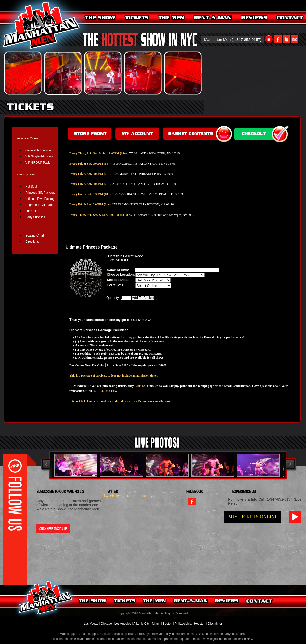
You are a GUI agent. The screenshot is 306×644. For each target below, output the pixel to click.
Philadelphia (183, 624)
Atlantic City (141, 624)
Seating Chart (35, 236)
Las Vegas (91, 624)
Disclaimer (215, 624)
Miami (156, 624)
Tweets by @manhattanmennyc (129, 495)
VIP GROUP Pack (37, 163)
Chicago (106, 624)
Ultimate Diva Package (41, 199)
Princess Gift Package (40, 193)
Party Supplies (35, 217)
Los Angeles (123, 624)
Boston (168, 624)
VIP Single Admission (40, 156)
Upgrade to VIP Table (40, 205)
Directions (32, 242)
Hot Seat (31, 187)
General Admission (38, 150)
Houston (200, 624)
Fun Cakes (33, 211)
